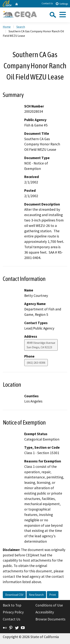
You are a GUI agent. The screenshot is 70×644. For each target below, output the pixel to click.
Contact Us (47, 3)
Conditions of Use (49, 605)
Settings (62, 4)
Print (53, 595)
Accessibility (45, 612)
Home (7, 27)
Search (21, 27)
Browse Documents (50, 619)
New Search (36, 595)
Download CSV (14, 595)
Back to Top (12, 605)
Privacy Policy (13, 612)
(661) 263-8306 (36, 363)
